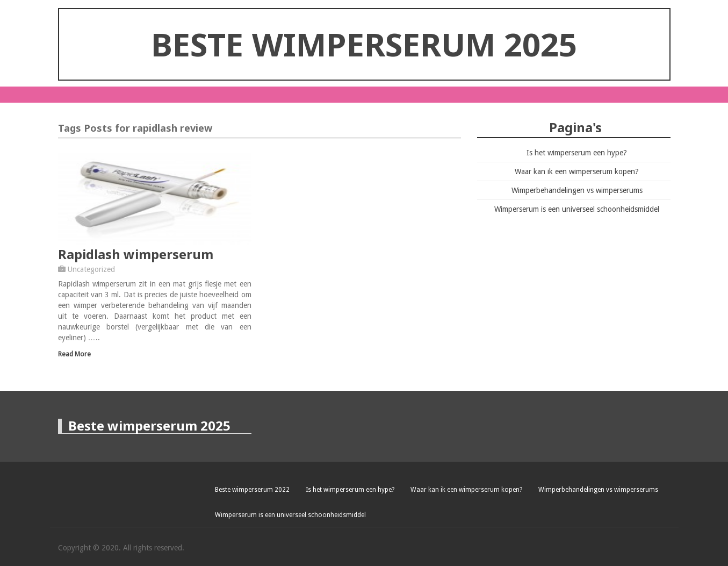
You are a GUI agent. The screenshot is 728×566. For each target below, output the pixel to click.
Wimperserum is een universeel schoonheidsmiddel (577, 209)
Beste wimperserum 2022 (252, 490)
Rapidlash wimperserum (136, 254)
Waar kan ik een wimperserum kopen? (577, 171)
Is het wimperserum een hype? (577, 153)
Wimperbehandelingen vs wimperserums (577, 190)
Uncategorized (91, 269)
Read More (74, 354)
